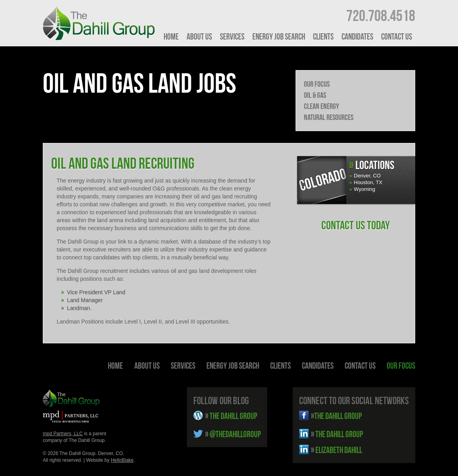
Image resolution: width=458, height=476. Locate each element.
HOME (171, 36)
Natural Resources (329, 117)
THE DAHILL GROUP (231, 416)
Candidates (357, 36)
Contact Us (397, 36)
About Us (199, 36)
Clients (323, 36)
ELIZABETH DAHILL (337, 450)
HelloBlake (122, 460)
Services (232, 36)
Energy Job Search (279, 36)
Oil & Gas (315, 95)
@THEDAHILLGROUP (233, 434)
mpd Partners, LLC (63, 434)
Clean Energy (322, 106)
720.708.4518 (381, 15)
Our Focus (317, 84)
